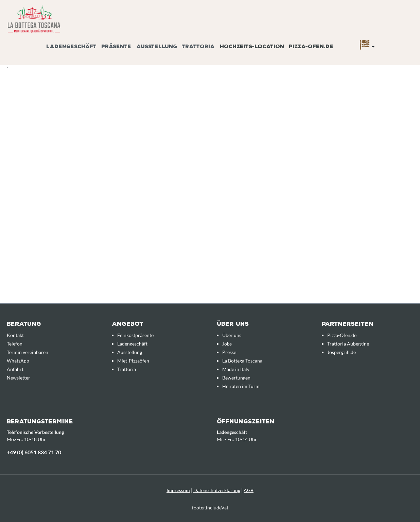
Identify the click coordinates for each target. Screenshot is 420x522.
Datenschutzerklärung (217, 490)
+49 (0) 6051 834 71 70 (34, 452)
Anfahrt (15, 369)
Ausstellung (130, 352)
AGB (249, 490)
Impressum (178, 490)
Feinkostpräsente (135, 335)
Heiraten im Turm (241, 386)
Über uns (232, 335)
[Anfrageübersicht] (405, 38)
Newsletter (19, 378)
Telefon (15, 344)
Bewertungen (236, 378)
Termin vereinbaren (28, 352)
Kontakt (15, 335)
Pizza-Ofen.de (342, 335)
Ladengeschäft (132, 344)
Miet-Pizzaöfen (133, 361)
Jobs (227, 344)
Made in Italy (236, 369)
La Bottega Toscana (242, 361)
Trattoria (127, 369)
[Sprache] (367, 47)
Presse (229, 352)
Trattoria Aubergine (348, 344)
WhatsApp (18, 361)
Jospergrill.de (342, 352)
